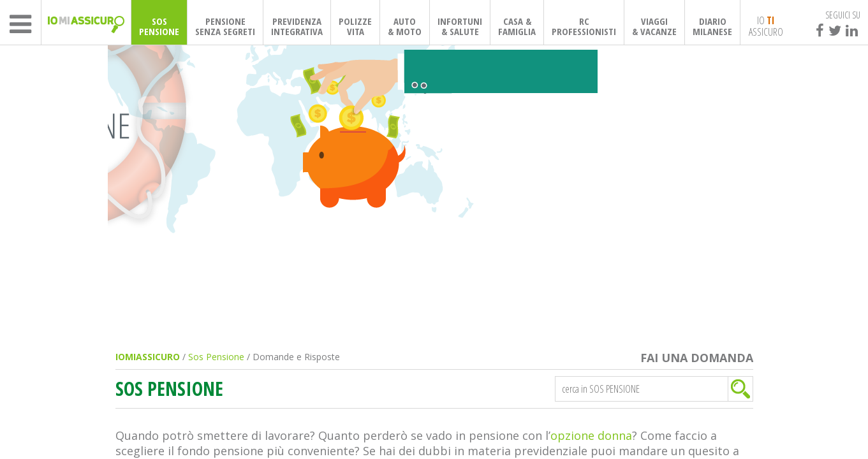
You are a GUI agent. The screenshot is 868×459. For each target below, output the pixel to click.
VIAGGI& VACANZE (654, 26)
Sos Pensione (216, 357)
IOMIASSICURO (148, 357)
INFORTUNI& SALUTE (460, 26)
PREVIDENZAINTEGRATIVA (297, 26)
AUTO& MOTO (405, 26)
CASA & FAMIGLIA (517, 26)
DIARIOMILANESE (712, 26)
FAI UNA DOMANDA (697, 358)
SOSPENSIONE (159, 26)
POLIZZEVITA (355, 26)
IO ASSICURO (766, 25)
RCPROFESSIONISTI (584, 26)
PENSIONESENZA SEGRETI (225, 26)
